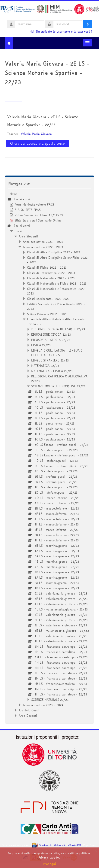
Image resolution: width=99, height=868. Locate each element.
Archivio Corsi (29, 710)
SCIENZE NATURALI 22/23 (50, 700)
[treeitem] (49, 455)
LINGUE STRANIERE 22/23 (50, 360)
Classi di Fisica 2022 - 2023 (47, 267)
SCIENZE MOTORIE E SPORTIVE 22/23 (58, 386)
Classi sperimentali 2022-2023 (48, 299)
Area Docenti (28, 716)
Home (14, 194)
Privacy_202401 (49, 857)
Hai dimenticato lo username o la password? (61, 32)
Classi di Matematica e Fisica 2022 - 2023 (57, 283)
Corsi (18, 231)
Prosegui (49, 864)
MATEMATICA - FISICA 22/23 (52, 371)
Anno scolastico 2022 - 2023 (43, 247)
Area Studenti (28, 236)
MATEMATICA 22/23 (45, 366)
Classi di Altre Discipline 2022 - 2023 (54, 252)
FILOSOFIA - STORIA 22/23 (51, 340)
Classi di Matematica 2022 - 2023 (51, 278)
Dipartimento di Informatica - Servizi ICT (56, 845)
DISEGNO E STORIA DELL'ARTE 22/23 (58, 329)
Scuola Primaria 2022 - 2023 (47, 314)
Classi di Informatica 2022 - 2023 (51, 273)
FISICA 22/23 (41, 345)
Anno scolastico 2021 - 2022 (43, 242)
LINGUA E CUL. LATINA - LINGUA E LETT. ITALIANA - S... (57, 353)
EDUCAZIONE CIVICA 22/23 (51, 334)
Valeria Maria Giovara (36, 134)
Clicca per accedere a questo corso (37, 143)
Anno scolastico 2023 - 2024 (43, 705)
